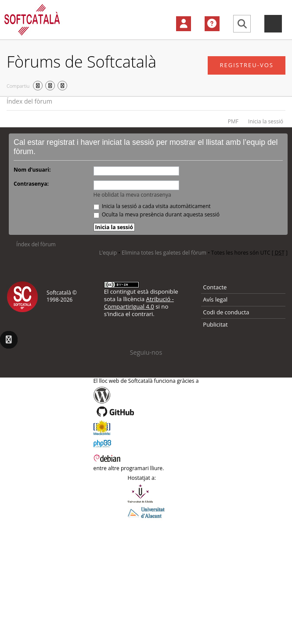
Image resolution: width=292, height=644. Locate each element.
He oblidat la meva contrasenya (132, 195)
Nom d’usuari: (32, 170)
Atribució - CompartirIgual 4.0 (139, 303)
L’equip (108, 253)
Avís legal (215, 299)
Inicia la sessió (266, 121)
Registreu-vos (247, 65)
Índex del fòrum (29, 101)
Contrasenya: (31, 184)
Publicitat (215, 324)
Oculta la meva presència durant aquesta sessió (157, 214)
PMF (233, 121)
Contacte (215, 287)
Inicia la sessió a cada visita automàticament (152, 206)
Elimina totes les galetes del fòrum (164, 253)
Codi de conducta (226, 312)
